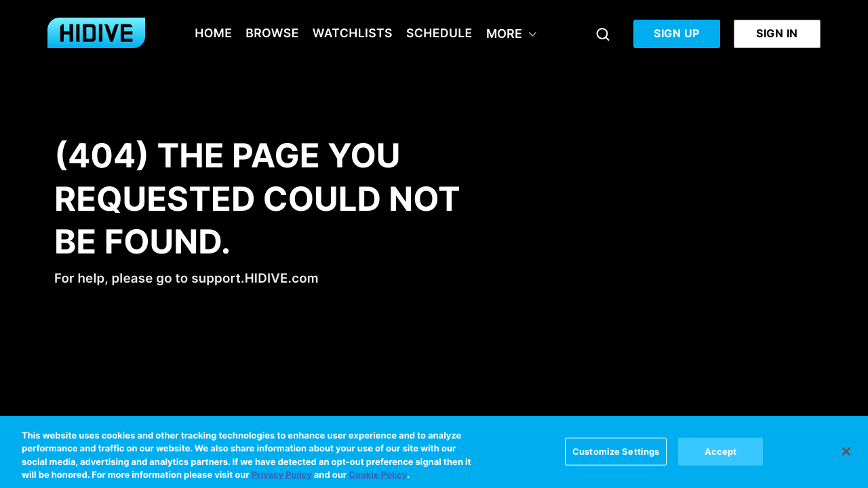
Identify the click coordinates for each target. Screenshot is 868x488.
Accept (721, 454)
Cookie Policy (378, 479)
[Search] (603, 34)
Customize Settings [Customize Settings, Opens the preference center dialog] (616, 454)
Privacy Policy (282, 479)
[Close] (846, 454)
